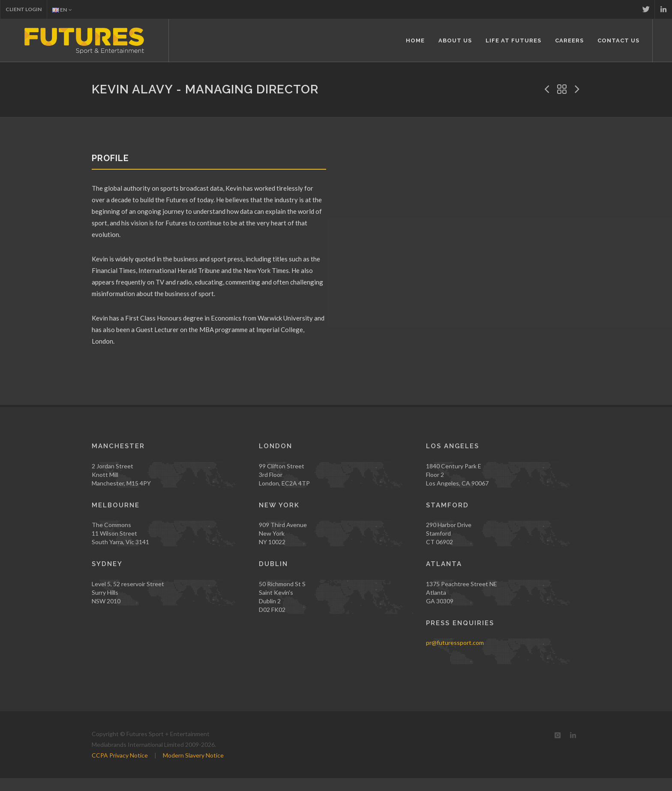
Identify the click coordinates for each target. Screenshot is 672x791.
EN (62, 10)
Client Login (24, 9)
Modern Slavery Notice (193, 755)
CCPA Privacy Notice (120, 755)
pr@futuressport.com (455, 643)
